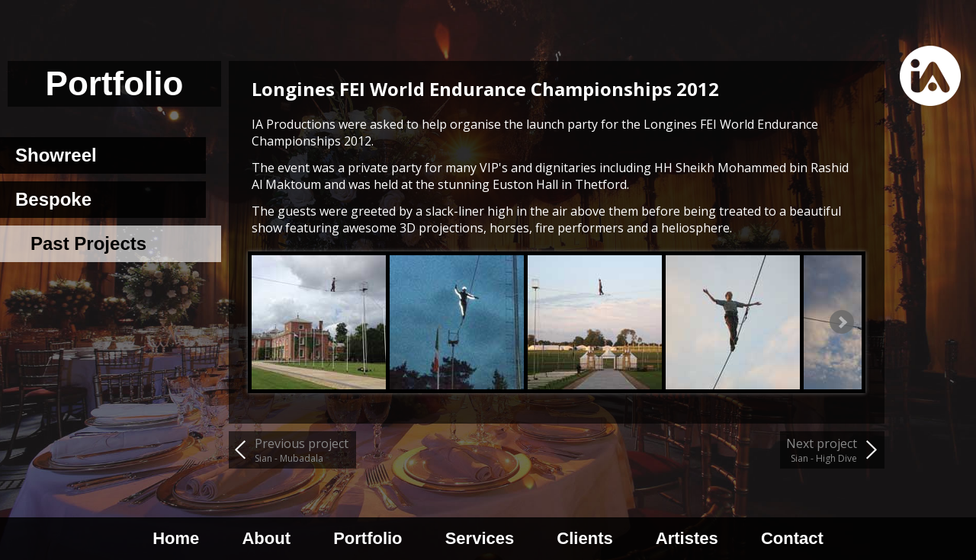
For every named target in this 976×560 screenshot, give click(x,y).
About (266, 538)
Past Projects (88, 243)
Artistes (687, 538)
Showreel (56, 155)
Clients (584, 538)
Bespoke (53, 199)
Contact (792, 538)
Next (842, 322)
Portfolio (368, 538)
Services (480, 538)
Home (176, 538)
